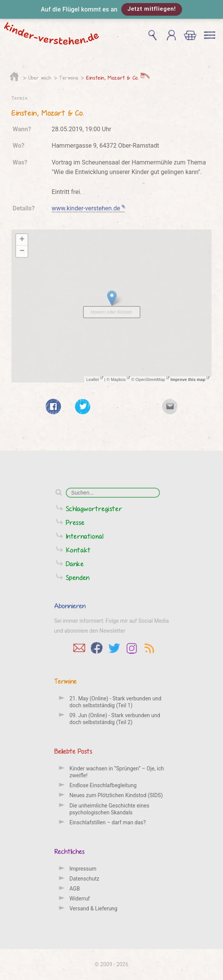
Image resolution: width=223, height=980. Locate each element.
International (85, 536)
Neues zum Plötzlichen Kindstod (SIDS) (116, 795)
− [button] (22, 251)
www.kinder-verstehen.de (88, 208)
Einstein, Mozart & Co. (115, 77)
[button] (111, 9)
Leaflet (94, 379)
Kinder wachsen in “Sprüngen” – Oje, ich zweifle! (117, 772)
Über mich (40, 78)
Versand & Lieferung (94, 908)
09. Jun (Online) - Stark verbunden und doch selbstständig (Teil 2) (115, 719)
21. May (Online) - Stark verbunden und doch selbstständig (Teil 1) (116, 702)
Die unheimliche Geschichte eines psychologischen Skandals (110, 809)
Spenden (78, 577)
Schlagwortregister (94, 509)
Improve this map (190, 379)
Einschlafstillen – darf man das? (108, 822)
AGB (75, 889)
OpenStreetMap (152, 379)
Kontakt (78, 550)
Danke (75, 564)
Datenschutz (85, 879)
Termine (69, 78)
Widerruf (80, 899)
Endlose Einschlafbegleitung (103, 785)
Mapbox (120, 379)
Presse (75, 522)
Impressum (83, 869)
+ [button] (22, 240)
